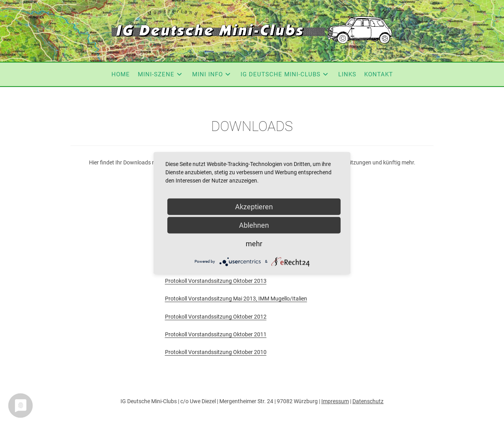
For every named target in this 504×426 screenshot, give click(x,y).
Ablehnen (254, 225)
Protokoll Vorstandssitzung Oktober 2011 (216, 334)
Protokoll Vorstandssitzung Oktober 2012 (216, 317)
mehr (254, 243)
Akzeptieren (254, 206)
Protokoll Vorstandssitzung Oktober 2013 (216, 281)
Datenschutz (368, 401)
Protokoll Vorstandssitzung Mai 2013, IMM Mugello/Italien (236, 299)
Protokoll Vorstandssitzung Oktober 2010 (216, 352)
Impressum (335, 401)
